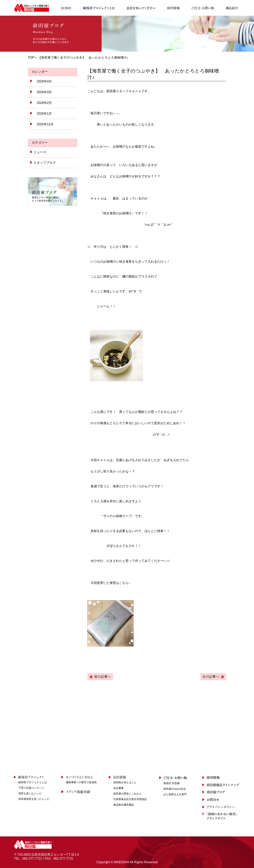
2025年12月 (45, 124)
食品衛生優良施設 (124, 805)
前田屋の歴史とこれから (127, 794)
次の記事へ (211, 677)
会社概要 (118, 788)
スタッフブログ (44, 163)
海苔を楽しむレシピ (30, 793)
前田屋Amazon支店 (175, 789)
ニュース (40, 152)
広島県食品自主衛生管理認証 (130, 799)
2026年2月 (44, 103)
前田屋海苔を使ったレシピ (34, 799)
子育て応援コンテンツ (31, 788)
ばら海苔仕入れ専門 (175, 794)
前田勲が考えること (125, 782)
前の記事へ (103, 677)
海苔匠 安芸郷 (171, 783)
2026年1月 (44, 114)
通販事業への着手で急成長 (81, 782)
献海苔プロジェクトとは (33, 782)
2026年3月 (44, 92)
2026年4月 (44, 81)
